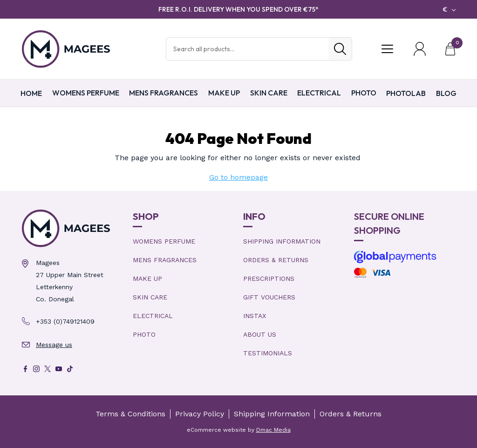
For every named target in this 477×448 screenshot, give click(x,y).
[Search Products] (247, 49)
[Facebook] (25, 369)
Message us (54, 345)
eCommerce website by (239, 430)
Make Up (224, 93)
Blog (446, 93)
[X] (48, 369)
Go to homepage (238, 177)
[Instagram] (36, 369)
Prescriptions (269, 278)
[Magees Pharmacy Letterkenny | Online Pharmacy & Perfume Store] (73, 228)
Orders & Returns (276, 260)
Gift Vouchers (269, 297)
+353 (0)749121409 (65, 321)
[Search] (340, 49)
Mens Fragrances (164, 93)
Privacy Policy (200, 414)
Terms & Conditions (130, 414)
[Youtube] (59, 369)
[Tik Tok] (70, 369)
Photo (364, 93)
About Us (260, 334)
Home (31, 93)
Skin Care (269, 93)
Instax (255, 316)
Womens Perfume (86, 93)
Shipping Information (282, 241)
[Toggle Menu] (387, 49)
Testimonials (268, 353)
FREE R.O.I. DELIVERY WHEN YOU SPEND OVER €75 (238, 9)
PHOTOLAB (406, 93)
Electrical (319, 93)
